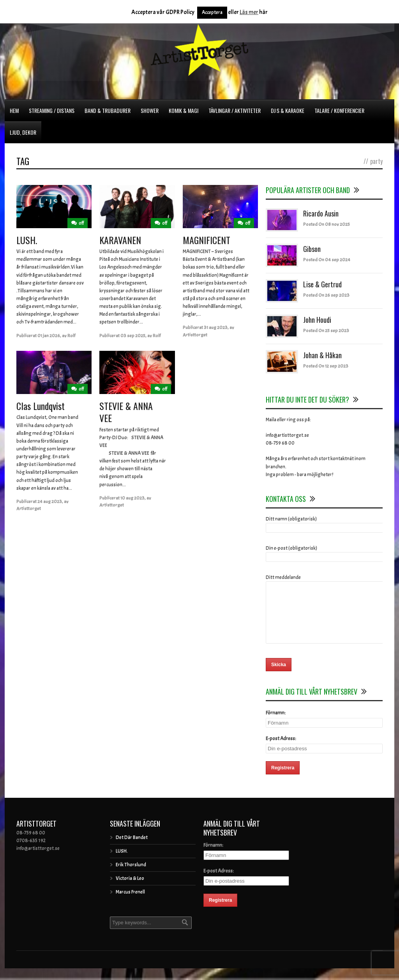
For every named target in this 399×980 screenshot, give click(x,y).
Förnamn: (276, 725)
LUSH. (27, 240)
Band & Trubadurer (108, 110)
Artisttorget (195, 335)
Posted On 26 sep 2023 (326, 295)
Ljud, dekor (23, 132)
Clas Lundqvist (41, 406)
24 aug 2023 (50, 501)
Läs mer (249, 12)
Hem (14, 110)
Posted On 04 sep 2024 (327, 260)
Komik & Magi (184, 110)
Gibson (312, 249)
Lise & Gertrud (322, 284)
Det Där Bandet (132, 849)
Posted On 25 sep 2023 (326, 331)
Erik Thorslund (131, 876)
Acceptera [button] (212, 12)
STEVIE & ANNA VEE (126, 412)
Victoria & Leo (130, 890)
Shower (150, 110)
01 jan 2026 (49, 336)
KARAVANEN (120, 240)
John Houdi (317, 320)
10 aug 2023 (132, 498)
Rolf (71, 336)
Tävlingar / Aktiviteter (235, 110)
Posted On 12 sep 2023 (326, 366)
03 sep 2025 (133, 336)
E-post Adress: (281, 750)
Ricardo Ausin (321, 213)
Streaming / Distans (52, 110)
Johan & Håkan (322, 355)
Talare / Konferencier (339, 110)
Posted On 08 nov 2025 (327, 224)
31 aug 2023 (216, 327)
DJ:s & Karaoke (288, 110)
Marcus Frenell (130, 904)
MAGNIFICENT (207, 240)
